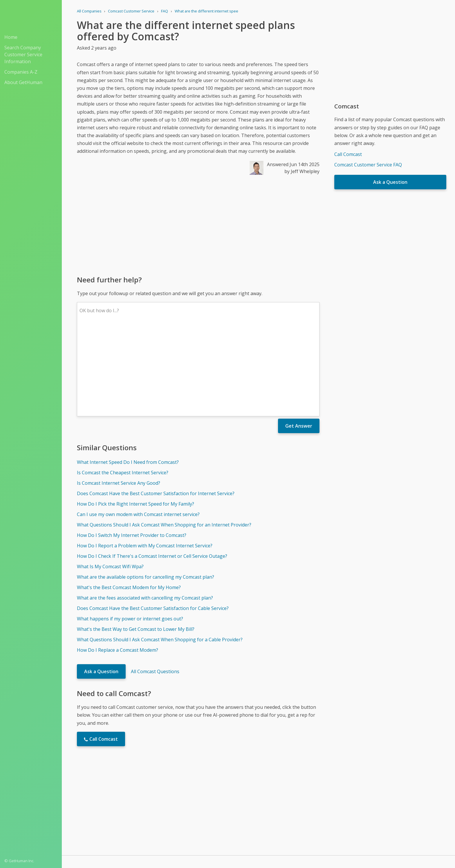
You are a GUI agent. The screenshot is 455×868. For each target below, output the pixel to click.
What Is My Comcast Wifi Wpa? (110, 481)
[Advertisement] (198, 225)
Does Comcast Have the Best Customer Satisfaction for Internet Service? (156, 408)
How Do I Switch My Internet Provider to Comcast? (132, 450)
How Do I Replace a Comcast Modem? (118, 565)
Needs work (292, 790)
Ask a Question (101, 586)
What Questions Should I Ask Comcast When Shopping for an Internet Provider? (164, 440)
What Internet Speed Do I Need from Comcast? (128, 377)
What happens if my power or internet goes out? (130, 533)
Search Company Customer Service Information (23, 55)
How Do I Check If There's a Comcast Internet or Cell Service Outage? (152, 471)
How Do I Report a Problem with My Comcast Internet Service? (145, 460)
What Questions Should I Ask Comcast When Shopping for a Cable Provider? (160, 554)
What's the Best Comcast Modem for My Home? (129, 502)
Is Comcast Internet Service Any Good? (119, 398)
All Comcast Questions (155, 586)
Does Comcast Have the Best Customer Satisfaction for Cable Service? (153, 523)
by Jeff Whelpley (302, 171)
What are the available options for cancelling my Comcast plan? (146, 492)
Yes (271, 790)
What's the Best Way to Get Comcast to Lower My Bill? (136, 544)
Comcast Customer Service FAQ (368, 165)
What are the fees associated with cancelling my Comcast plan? (145, 513)
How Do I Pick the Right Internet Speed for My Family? (136, 419)
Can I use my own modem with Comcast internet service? (138, 429)
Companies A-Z (21, 72)
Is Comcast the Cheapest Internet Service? (123, 387)
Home (11, 37)
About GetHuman (23, 82)
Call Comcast (348, 154)
